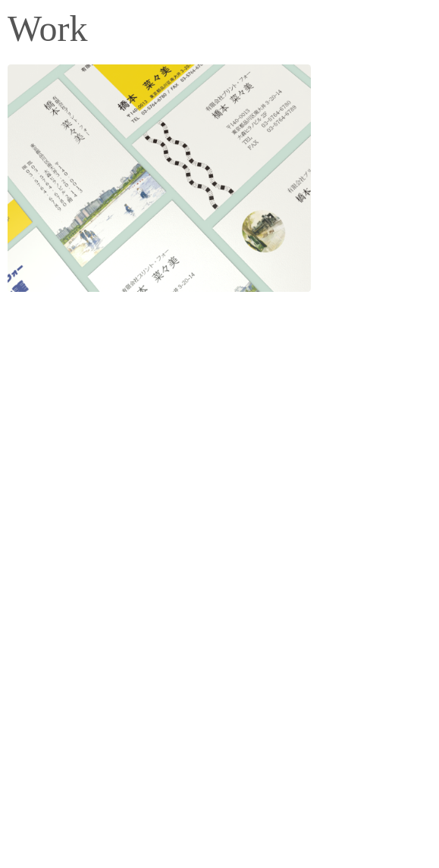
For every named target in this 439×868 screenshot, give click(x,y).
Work (47, 28)
